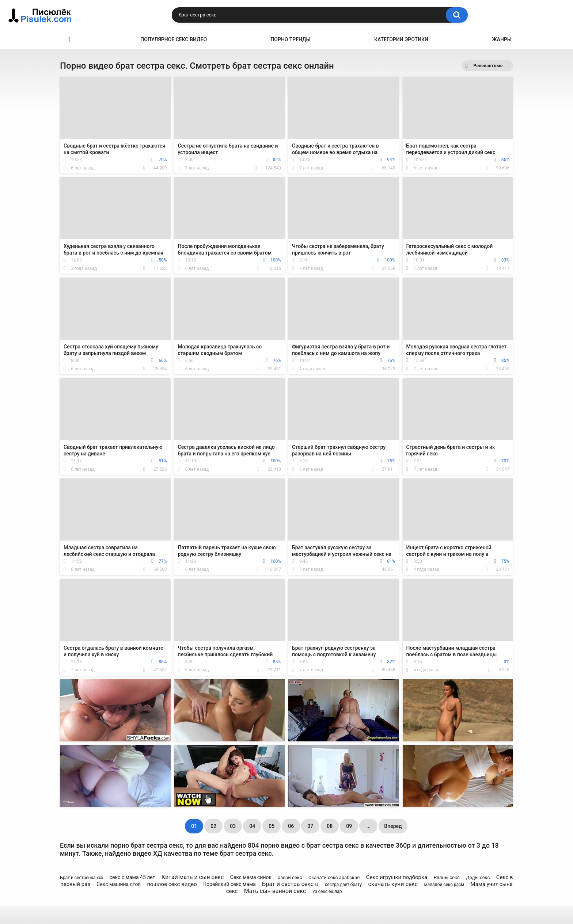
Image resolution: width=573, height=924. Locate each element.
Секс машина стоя (119, 884)
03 (233, 826)
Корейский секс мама (229, 884)
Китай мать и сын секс (193, 877)
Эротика (69, 40)
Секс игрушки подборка (397, 877)
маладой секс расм (444, 885)
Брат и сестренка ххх (81, 878)
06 (291, 826)
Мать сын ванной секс (275, 891)
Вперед (393, 826)
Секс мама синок (251, 877)
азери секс (290, 877)
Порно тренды (290, 39)
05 (272, 826)
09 (349, 826)
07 (310, 826)
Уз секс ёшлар (327, 891)
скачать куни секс (393, 884)
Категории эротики (401, 39)
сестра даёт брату (343, 885)
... (368, 826)
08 (330, 826)
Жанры (502, 39)
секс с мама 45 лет (132, 877)
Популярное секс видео (174, 39)
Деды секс (478, 877)
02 (213, 826)
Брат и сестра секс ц (290, 884)
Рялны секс (447, 877)
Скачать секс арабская (334, 877)
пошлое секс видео (172, 884)
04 (252, 826)
